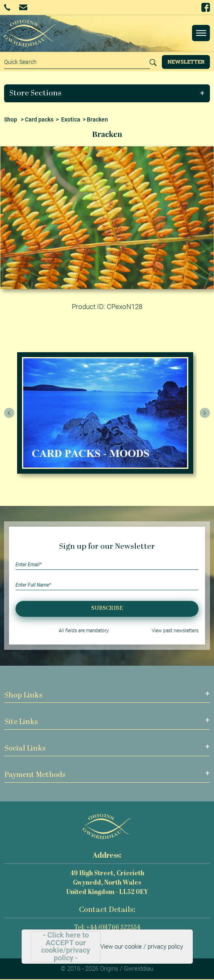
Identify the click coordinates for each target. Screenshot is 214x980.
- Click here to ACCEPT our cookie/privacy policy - (66, 947)
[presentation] (9, 413)
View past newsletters (175, 631)
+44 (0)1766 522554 (7, 7)
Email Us (23, 7)
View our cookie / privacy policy (142, 947)
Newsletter (186, 62)
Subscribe (107, 608)
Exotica (71, 119)
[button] (107, 93)
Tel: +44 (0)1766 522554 (107, 928)
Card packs (39, 119)
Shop (11, 119)
